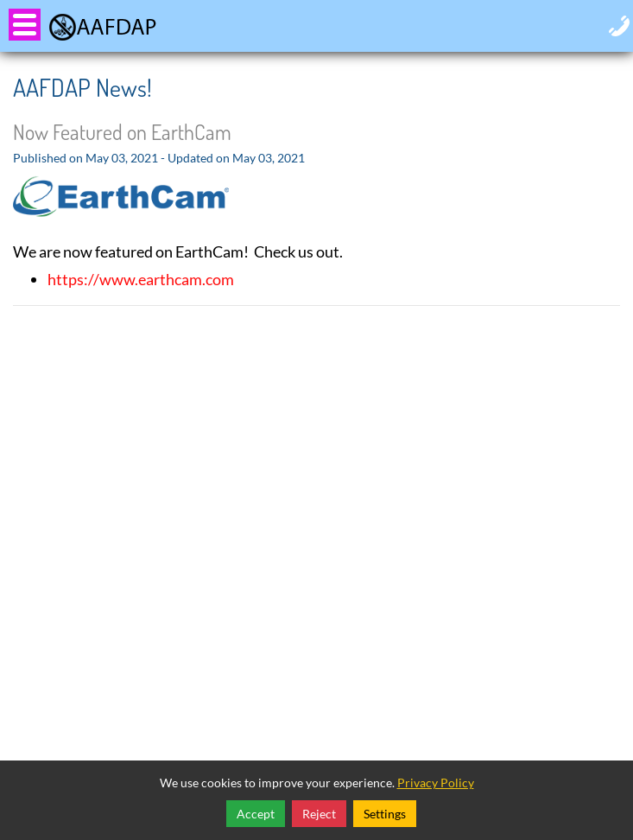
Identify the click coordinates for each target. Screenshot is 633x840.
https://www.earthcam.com (141, 279)
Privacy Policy (436, 783)
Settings (385, 814)
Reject (319, 814)
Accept (256, 814)
